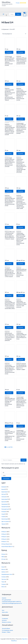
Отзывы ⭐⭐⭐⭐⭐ (21, 3)
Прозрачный (5, 507)
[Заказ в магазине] (14, 34)
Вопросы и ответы (6, 622)
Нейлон (3, 572)
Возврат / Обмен (6, 632)
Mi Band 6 (4, 539)
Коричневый (5, 499)
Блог (3, 610)
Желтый (4, 494)
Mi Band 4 (4, 534)
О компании (5, 619)
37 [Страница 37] (10, 447)
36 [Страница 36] (9, 447)
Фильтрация (6, 478)
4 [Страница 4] (7, 447)
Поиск (18, 14)
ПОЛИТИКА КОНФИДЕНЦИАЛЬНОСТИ (12, 603)
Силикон (4, 577)
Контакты (4, 620)
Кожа (3, 567)
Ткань (3, 582)
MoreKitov (6, 2)
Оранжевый (4, 504)
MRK (3, 557)
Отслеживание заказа (7, 630)
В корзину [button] (9, 52)
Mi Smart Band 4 (6, 544)
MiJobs (3, 554)
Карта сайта (5, 612)
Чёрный (3, 524)
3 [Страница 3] (6, 447)
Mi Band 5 (4, 537)
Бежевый (4, 487)
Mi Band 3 (4, 532)
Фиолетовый (5, 519)
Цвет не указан (5, 521)
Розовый (4, 512)
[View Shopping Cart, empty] (25, 14)
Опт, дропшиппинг (6, 600)
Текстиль (4, 579)
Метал (3, 587)
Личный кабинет (6, 628)
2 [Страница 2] (6, 447)
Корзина (4, 598)
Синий (3, 517)
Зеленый (4, 497)
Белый (3, 489)
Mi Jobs (3, 559)
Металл (3, 569)
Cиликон (4, 584)
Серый (3, 514)
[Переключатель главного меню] (3, 14)
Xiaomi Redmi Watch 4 (7, 547)
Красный (4, 502)
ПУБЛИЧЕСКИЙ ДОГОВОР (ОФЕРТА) (11, 602)
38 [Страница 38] (12, 447)
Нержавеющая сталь (7, 574)
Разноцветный (5, 509)
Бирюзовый (4, 492)
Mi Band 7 (4, 542)
